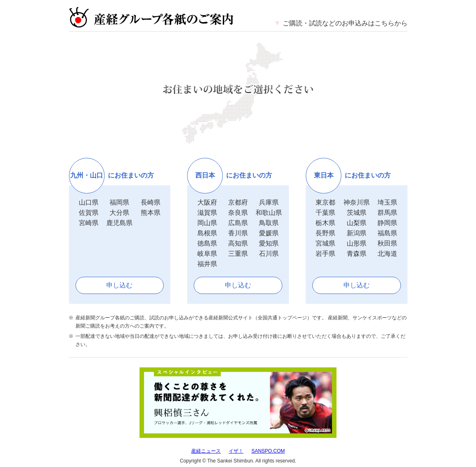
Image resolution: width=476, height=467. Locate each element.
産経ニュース (206, 451)
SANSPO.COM (268, 451)
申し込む (119, 285)
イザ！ (236, 451)
